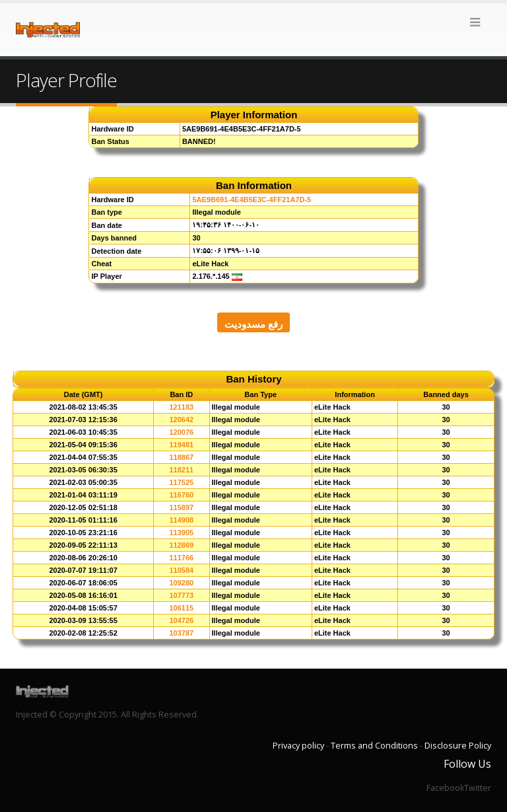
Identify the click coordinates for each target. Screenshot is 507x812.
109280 (181, 583)
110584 (181, 570)
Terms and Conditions (374, 746)
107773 (181, 595)
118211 (181, 470)
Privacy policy (298, 746)
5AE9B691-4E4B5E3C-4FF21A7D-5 (252, 200)
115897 (181, 507)
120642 (181, 420)
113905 (181, 533)
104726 (181, 620)
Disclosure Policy (458, 746)
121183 (181, 407)
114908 (181, 520)
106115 (181, 608)
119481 (181, 445)
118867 (181, 457)
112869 (181, 545)
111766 (181, 558)
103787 (181, 633)
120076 (181, 432)
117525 (181, 482)
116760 (181, 495)
